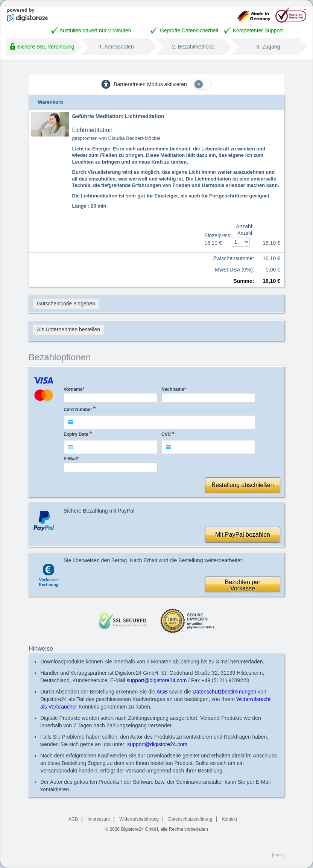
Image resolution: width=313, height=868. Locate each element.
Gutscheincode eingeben (66, 303)
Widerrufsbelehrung (139, 819)
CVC (166, 434)
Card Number (78, 410)
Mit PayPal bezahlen (243, 535)
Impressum (99, 819)
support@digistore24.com (157, 680)
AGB (162, 692)
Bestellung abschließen (242, 485)
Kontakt (229, 819)
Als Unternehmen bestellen (68, 329)
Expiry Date (76, 434)
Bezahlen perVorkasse (243, 585)
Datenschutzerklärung (190, 819)
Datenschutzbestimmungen (225, 692)
